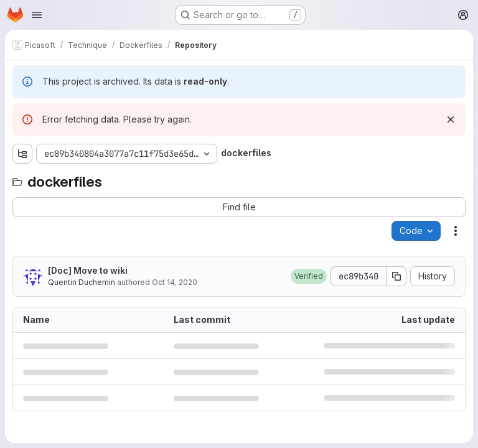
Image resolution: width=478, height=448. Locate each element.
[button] (309, 276)
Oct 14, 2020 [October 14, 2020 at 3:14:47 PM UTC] (175, 282)
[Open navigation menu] (37, 15)
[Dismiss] (451, 119)
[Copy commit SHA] (396, 276)
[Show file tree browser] (22, 154)
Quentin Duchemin (82, 282)
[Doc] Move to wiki (88, 270)
